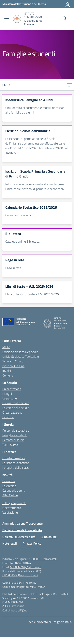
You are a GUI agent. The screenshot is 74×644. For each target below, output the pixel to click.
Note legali (10, 543)
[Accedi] (68, 4)
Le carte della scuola (16, 408)
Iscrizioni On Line (13, 366)
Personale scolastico (16, 430)
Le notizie (9, 481)
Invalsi (7, 371)
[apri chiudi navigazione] (7, 19)
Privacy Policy (32, 543)
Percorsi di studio (13, 440)
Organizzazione (12, 412)
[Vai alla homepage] (17, 19)
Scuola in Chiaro (13, 361)
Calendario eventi (14, 490)
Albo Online (10, 495)
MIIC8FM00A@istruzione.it (26, 567)
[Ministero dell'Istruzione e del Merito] (24, 4)
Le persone (10, 398)
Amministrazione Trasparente (22, 523)
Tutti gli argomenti (14, 503)
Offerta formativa (14, 458)
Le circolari (9, 486)
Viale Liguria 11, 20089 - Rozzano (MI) (35, 559)
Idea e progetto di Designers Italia (50, 622)
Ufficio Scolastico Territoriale (21, 357)
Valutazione (10, 512)
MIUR (6, 347)
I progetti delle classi (16, 468)
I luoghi (7, 394)
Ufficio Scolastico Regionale (20, 352)
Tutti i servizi (10, 445)
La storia (8, 417)
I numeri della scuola (16, 403)
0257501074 (23, 563)
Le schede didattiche (16, 463)
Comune (8, 375)
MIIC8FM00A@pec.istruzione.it (20, 575)
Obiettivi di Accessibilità (19, 537)
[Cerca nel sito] (65, 19)
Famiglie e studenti (15, 435)
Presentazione (12, 389)
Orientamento (12, 508)
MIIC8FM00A (37, 587)
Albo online (49, 537)
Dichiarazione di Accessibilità (22, 530)
